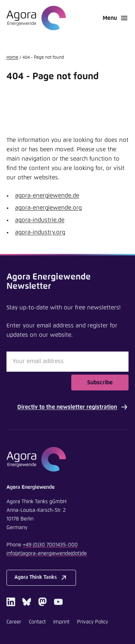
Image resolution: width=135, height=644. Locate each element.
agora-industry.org (40, 232)
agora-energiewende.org (48, 208)
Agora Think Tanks (41, 578)
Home (12, 58)
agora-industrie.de (40, 220)
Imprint (61, 622)
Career (14, 622)
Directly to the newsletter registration (73, 407)
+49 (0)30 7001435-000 (50, 545)
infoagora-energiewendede (47, 554)
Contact (37, 622)
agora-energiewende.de (47, 196)
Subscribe (100, 383)
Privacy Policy (93, 622)
